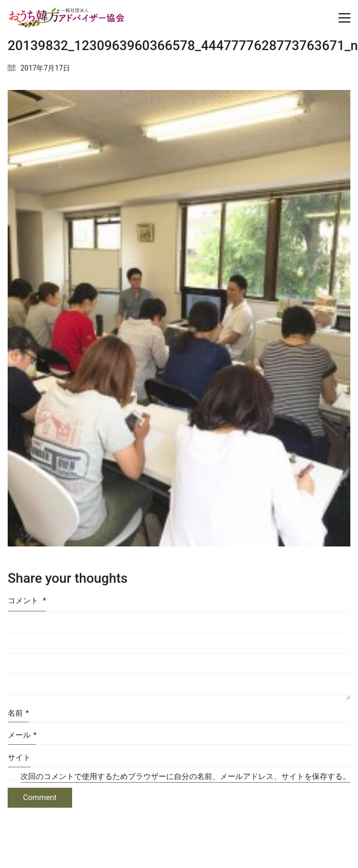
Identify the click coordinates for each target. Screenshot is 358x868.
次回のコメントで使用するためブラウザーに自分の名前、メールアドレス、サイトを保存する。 (185, 776)
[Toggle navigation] (344, 18)
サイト (19, 758)
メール (22, 736)
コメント (27, 601)
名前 (18, 714)
